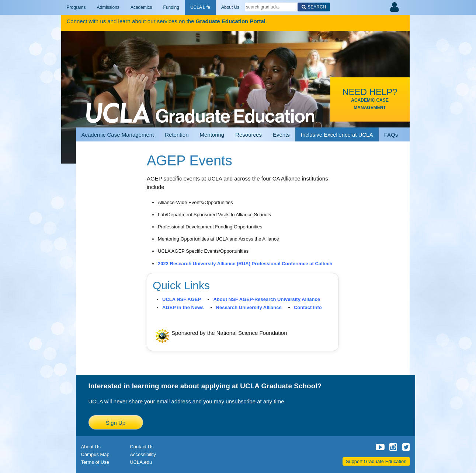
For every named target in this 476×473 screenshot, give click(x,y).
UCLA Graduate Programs (200, 104)
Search (317, 7)
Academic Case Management (118, 135)
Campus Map (95, 454)
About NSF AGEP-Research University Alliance (266, 299)
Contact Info (308, 307)
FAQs (391, 135)
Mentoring (212, 135)
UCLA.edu (141, 462)
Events (281, 135)
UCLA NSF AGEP (182, 299)
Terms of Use (95, 462)
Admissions (108, 7)
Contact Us (142, 447)
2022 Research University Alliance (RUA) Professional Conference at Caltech (245, 264)
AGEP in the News (183, 307)
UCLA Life (200, 7)
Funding (171, 7)
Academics (141, 7)
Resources (249, 135)
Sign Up (116, 423)
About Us (230, 7)
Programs (76, 7)
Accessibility (143, 454)
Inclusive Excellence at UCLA (337, 135)
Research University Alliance (249, 307)
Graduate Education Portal (231, 21)
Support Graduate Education (376, 461)
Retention (177, 135)
